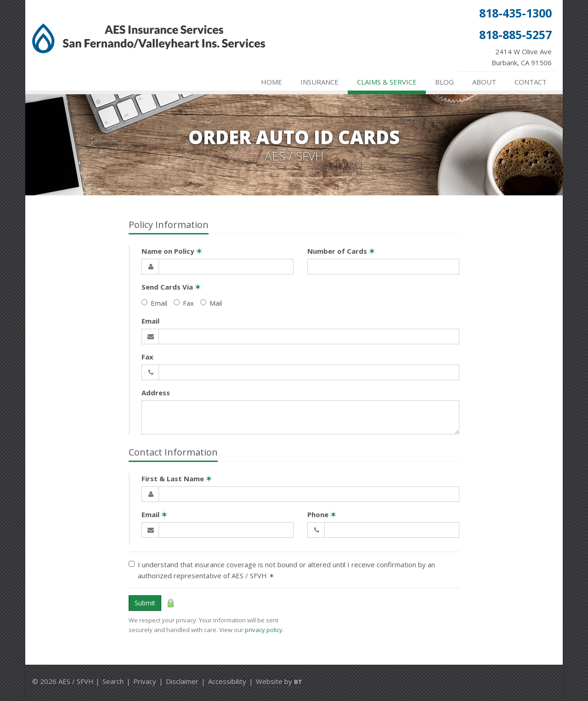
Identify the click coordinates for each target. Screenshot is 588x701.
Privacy (145, 681)
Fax (184, 303)
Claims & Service (387, 82)
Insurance (319, 82)
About (484, 82)
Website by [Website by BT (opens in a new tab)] (279, 681)
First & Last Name (177, 479)
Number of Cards (341, 251)
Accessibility (227, 681)
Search (113, 681)
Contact (531, 82)
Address (156, 393)
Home (271, 82)
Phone (322, 514)
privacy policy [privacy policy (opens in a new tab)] (264, 630)
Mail (211, 303)
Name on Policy (172, 251)
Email (154, 303)
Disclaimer (182, 681)
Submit (145, 603)
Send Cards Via (171, 287)
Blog (444, 82)
